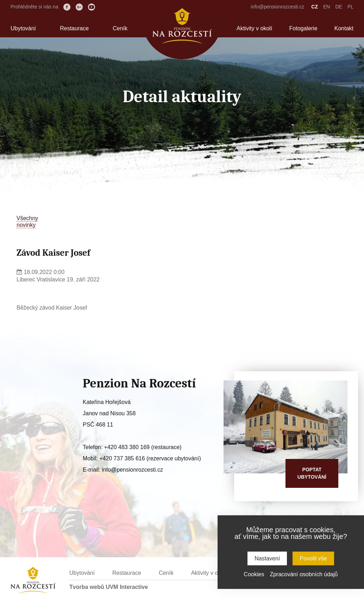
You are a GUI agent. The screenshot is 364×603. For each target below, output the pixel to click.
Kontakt (344, 28)
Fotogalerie (303, 28)
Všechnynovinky (27, 222)
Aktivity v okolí (254, 28)
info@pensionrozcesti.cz (277, 7)
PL (350, 7)
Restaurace (74, 28)
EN (327, 7)
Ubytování (23, 28)
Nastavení (267, 558)
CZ (315, 7)
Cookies (254, 574)
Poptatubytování (312, 473)
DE (338, 7)
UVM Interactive (127, 587)
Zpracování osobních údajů (304, 574)
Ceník (120, 28)
